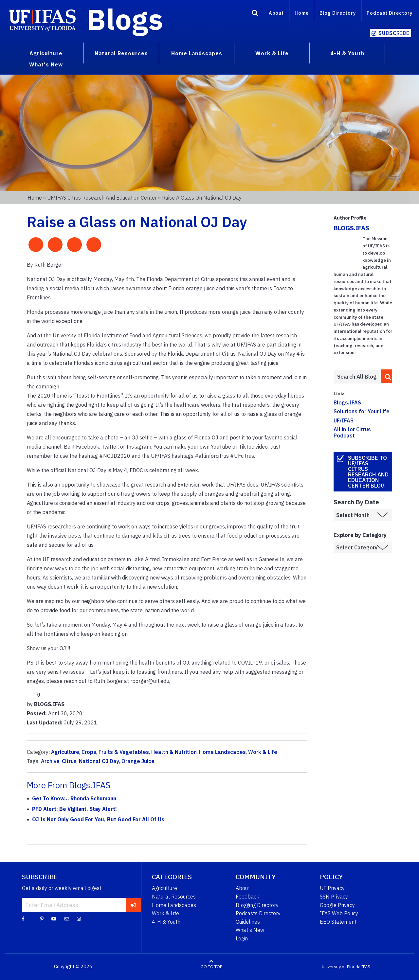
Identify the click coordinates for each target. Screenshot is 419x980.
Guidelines (248, 922)
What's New (250, 930)
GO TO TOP (211, 967)
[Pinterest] (42, 918)
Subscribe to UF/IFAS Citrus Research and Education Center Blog (368, 472)
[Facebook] (23, 918)
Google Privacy (337, 905)
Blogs (125, 19)
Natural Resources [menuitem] (121, 53)
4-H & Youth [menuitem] (347, 53)
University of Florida (341, 967)
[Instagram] (79, 918)
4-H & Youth (166, 922)
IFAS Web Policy (339, 913)
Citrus (69, 761)
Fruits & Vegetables (124, 752)
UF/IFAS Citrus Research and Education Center (102, 198)
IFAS (366, 967)
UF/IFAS (344, 420)
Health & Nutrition (174, 752)
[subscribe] (133, 905)
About (276, 13)
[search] (387, 376)
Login (242, 938)
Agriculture (65, 752)
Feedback (247, 897)
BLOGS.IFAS (351, 228)
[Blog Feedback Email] (67, 918)
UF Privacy (332, 888)
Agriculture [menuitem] (46, 53)
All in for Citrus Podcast (352, 432)
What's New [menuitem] (46, 64)
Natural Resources (174, 897)
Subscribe (394, 33)
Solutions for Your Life (362, 411)
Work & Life (263, 752)
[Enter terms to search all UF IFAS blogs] (357, 377)
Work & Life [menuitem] (272, 53)
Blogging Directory (257, 905)
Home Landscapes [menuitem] (197, 53)
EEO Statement (338, 922)
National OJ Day (99, 761)
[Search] (255, 14)
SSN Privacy (334, 897)
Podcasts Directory (258, 913)
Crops (89, 752)
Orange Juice (138, 761)
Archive (50, 761)
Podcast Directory (390, 13)
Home (302, 13)
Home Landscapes (222, 752)
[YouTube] (54, 918)
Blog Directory (338, 13)
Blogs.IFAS (347, 402)
